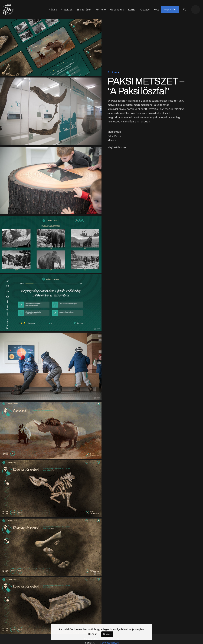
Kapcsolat (170, 9)
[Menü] (196, 10)
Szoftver (113, 72)
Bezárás (107, 634)
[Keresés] (185, 10)
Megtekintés (117, 147)
